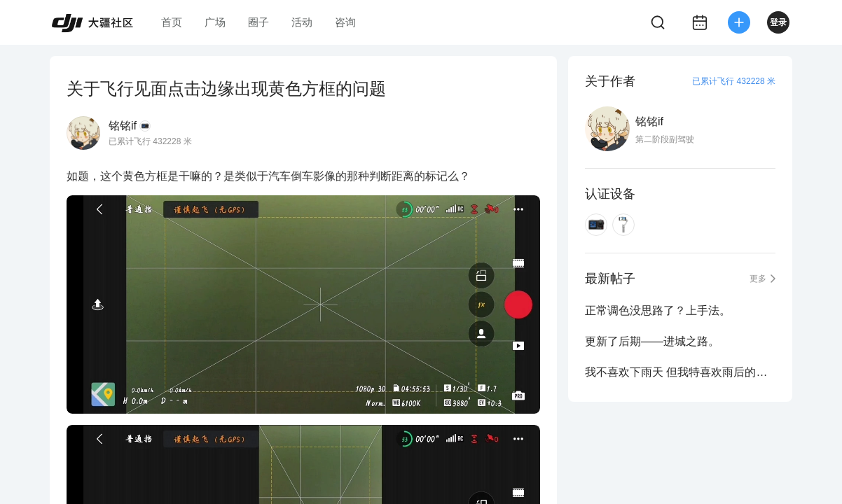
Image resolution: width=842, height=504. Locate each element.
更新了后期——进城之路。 (652, 341)
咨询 (345, 22)
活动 (302, 22)
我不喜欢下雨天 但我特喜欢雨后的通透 (680, 372)
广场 (215, 22)
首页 (172, 22)
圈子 (258, 22)
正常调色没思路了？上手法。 (658, 310)
